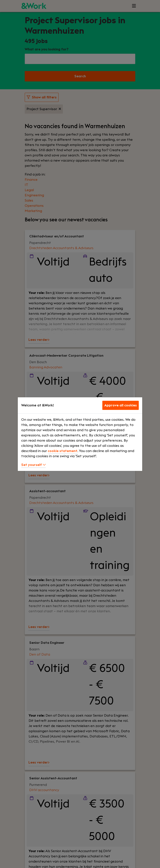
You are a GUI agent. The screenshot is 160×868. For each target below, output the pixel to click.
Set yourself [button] (33, 465)
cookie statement (63, 451)
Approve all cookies (121, 405)
